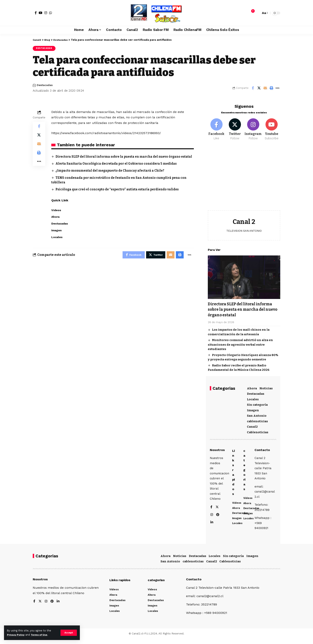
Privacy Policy (16, 635)
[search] (257, 13)
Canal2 (252, 425)
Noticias (266, 387)
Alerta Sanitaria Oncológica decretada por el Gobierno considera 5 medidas (119, 169)
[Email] (265, 88)
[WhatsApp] (51, 13)
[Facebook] (36, 13)
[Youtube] (272, 127)
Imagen (253, 409)
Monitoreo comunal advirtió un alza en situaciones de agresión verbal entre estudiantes (240, 343)
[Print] (271, 88)
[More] (277, 88)
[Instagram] (46, 13)
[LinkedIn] (212, 524)
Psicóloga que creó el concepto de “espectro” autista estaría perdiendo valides (120, 194)
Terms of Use (41, 635)
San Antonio (257, 414)
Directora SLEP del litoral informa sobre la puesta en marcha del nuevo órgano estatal (244, 308)
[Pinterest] (218, 517)
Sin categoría (257, 403)
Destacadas (45, 48)
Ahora (252, 387)
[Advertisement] (244, 177)
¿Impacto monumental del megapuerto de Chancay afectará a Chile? (112, 176)
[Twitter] (235, 127)
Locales (253, 398)
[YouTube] (41, 13)
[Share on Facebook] (253, 88)
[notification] (251, 13)
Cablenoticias (258, 431)
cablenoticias (257, 420)
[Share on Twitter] (259, 88)
